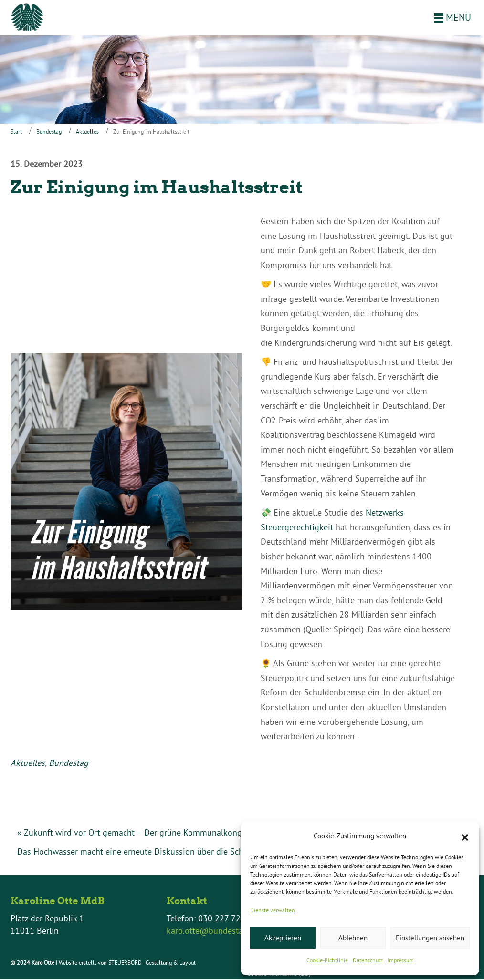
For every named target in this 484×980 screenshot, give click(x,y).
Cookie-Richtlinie (327, 960)
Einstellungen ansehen (430, 938)
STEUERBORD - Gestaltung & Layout (152, 964)
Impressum (401, 960)
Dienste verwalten (273, 910)
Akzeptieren (283, 938)
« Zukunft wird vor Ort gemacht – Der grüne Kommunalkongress (137, 833)
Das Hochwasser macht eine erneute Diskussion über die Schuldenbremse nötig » (169, 852)
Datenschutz (368, 960)
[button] (465, 836)
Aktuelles (87, 132)
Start (16, 132)
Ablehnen (353, 938)
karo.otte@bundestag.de (213, 932)
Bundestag (49, 132)
